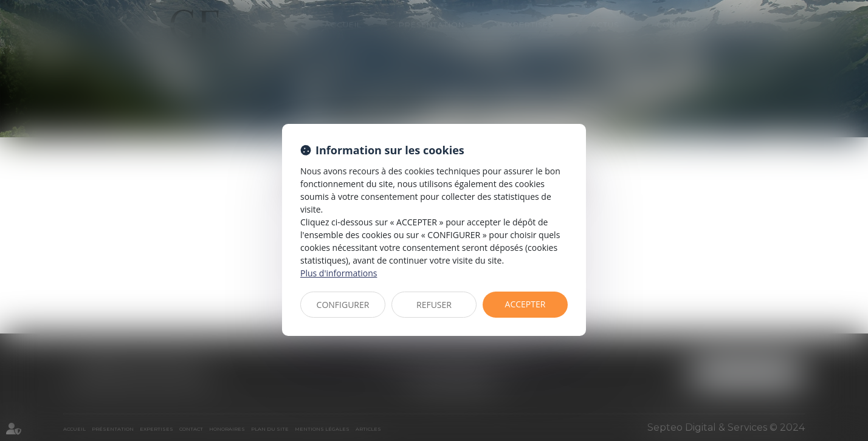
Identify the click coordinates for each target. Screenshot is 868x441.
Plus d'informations (339, 273)
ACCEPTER (525, 304)
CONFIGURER (343, 305)
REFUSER (434, 305)
